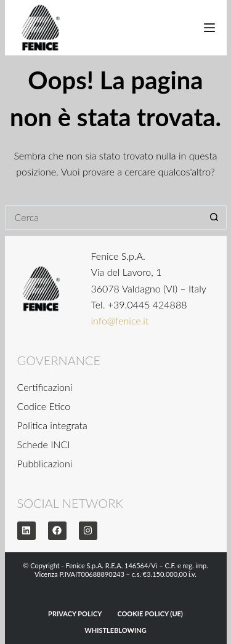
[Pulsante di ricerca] (214, 217)
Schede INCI (44, 444)
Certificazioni (45, 387)
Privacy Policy (75, 614)
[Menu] (209, 28)
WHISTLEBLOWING (115, 630)
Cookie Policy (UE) (150, 614)
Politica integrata (52, 425)
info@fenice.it (120, 320)
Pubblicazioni (45, 463)
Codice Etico (44, 406)
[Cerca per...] (103, 217)
